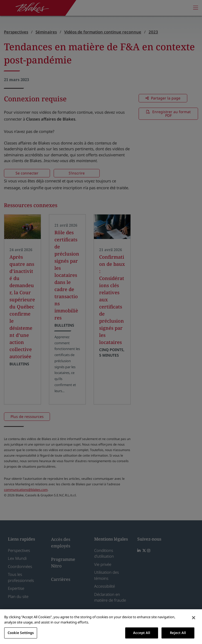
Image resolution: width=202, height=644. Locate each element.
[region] (101, 627)
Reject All (178, 633)
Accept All (142, 633)
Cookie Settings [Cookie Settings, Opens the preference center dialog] (21, 633)
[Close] (194, 618)
